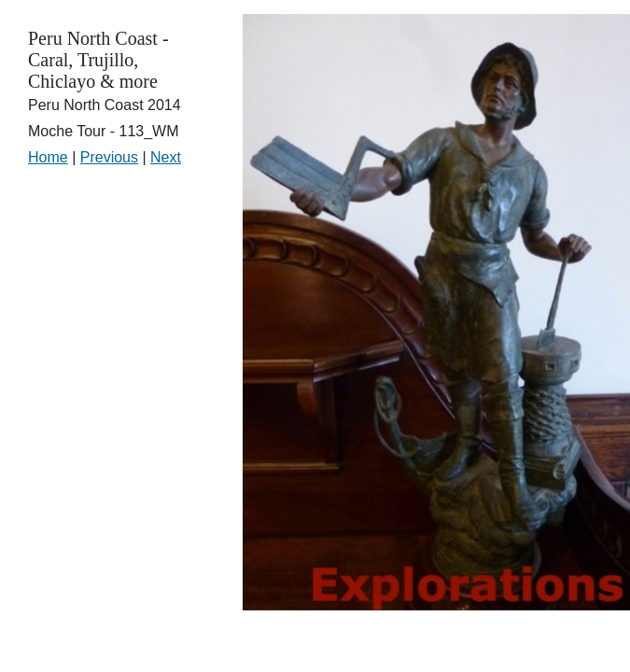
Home (48, 157)
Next (166, 157)
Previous (109, 157)
